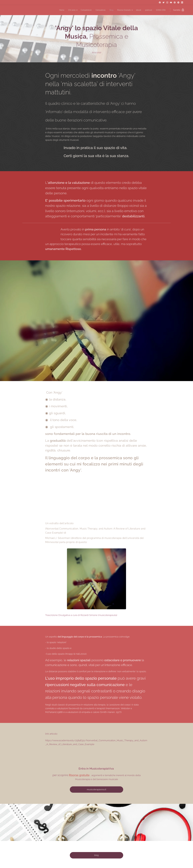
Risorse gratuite (79, 775)
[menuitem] (60, 10)
